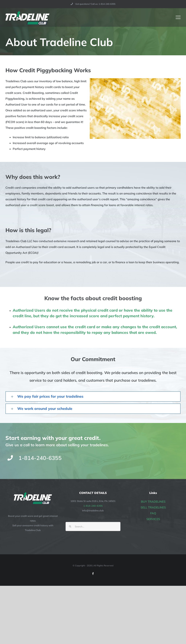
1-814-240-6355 (93, 506)
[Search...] (93, 526)
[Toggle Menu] (178, 17)
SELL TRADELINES (153, 507)
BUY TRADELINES (153, 502)
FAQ (153, 513)
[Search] (70, 526)
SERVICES (153, 519)
